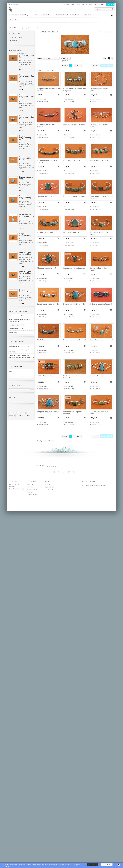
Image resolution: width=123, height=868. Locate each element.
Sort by (39, 58)
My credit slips (49, 825)
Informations (14, 34)
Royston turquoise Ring (26, 547)
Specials (12, 753)
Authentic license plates (42, 15)
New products (15, 58)
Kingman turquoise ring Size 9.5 (27, 125)
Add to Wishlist (43, 103)
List (112, 58)
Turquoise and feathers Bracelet (46, 129)
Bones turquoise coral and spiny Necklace (26, 507)
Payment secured (17, 37)
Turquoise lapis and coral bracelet (47, 165)
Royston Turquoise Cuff (73, 236)
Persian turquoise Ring (26, 185)
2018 (11, 725)
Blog (79, 4)
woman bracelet (14, 777)
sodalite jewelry (26, 777)
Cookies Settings (93, 865)
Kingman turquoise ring (25, 412)
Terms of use (16, 45)
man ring (12, 772)
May (12, 717)
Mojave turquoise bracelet (100, 164)
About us (87, 15)
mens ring (12, 769)
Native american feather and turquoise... (75, 93)
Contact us (83, 5)
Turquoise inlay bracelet (47, 236)
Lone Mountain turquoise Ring (25, 261)
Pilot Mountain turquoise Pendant (27, 223)
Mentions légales (17, 43)
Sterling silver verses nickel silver (33, 839)
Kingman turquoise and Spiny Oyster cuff (101, 201)
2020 (11, 722)
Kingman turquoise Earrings (27, 374)
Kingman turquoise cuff (46, 200)
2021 (11, 714)
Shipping (14, 40)
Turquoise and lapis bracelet (48, 307)
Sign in (111, 4)
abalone (28, 772)
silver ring (25, 774)
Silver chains (13, 832)
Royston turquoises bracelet (74, 128)
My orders (48, 823)
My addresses (49, 828)
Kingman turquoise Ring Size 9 (25, 166)
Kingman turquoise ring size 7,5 (27, 63)
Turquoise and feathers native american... (49, 93)
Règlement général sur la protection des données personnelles (34, 844)
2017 (11, 729)
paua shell (29, 769)
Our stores (15, 48)
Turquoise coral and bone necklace (27, 468)
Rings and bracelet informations (67, 15)
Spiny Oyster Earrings (24, 355)
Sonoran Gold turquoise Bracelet (26, 393)
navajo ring (20, 772)
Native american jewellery (19, 15)
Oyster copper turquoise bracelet (99, 93)
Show (63, 58)
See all (11, 659)
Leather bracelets (15, 830)
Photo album (14, 20)
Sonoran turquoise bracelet (74, 272)
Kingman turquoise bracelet (74, 200)
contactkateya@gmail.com (97, 830)
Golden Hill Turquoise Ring (25, 566)
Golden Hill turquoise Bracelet (98, 273)
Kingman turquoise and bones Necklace (25, 527)
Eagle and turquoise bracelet (101, 307)
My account (50, 820)
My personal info (50, 830)
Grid (109, 58)
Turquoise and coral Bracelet (75, 343)
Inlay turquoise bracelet (73, 164)
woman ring (21, 769)
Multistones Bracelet (45, 343)
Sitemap (29, 848)
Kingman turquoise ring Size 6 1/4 (27, 83)
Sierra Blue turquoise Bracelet (101, 343)
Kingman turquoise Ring (25, 242)
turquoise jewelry (15, 774)
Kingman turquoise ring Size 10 (27, 104)
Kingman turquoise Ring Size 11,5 (25, 145)
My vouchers (49, 833)
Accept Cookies (107, 865)
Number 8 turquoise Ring (25, 204)
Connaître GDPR (69, 4)
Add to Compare (43, 105)
